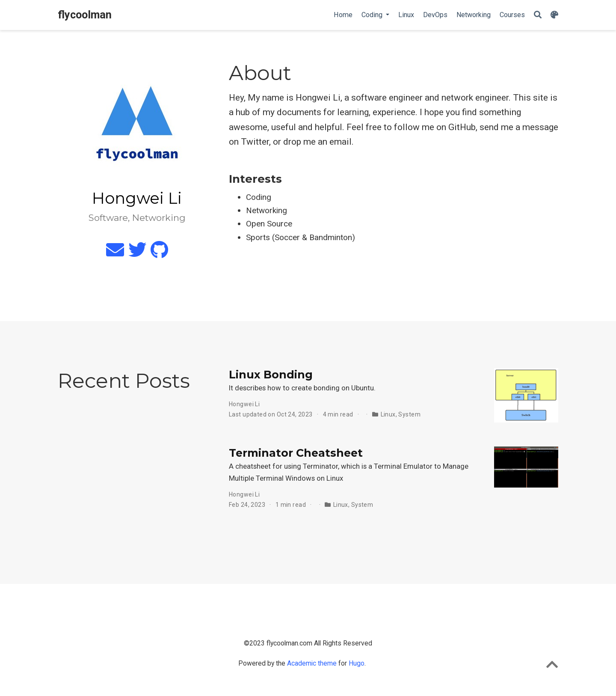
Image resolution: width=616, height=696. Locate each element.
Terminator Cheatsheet (296, 453)
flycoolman (85, 15)
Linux (388, 414)
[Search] (538, 15)
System (409, 414)
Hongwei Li (244, 404)
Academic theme (312, 663)
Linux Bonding (271, 375)
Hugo (357, 663)
